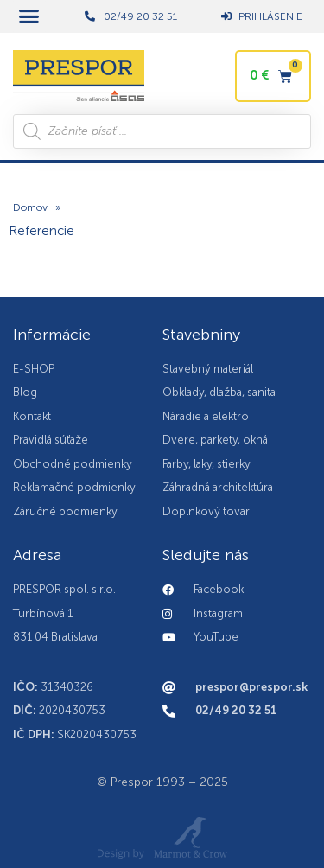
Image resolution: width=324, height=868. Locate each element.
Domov (30, 207)
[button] (29, 16)
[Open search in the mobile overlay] (162, 131)
